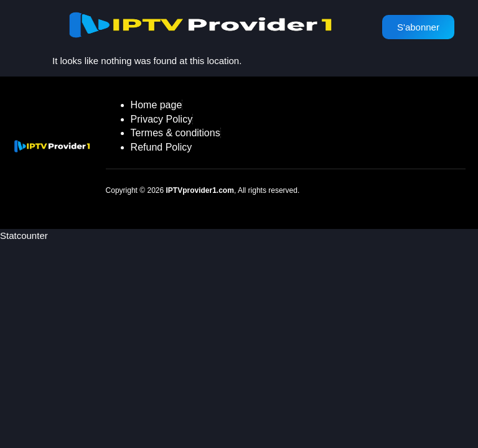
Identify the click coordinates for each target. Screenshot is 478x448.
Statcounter (24, 236)
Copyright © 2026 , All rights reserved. (203, 190)
